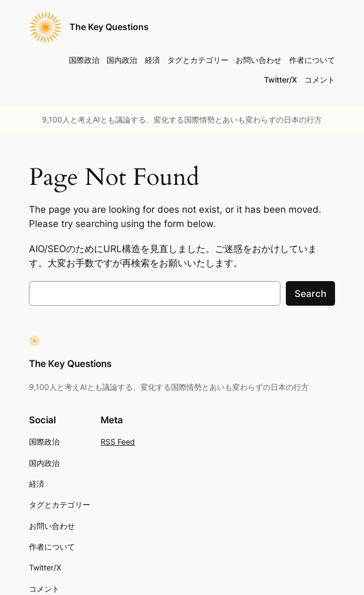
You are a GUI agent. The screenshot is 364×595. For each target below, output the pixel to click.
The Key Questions (109, 27)
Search (310, 294)
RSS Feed (118, 442)
